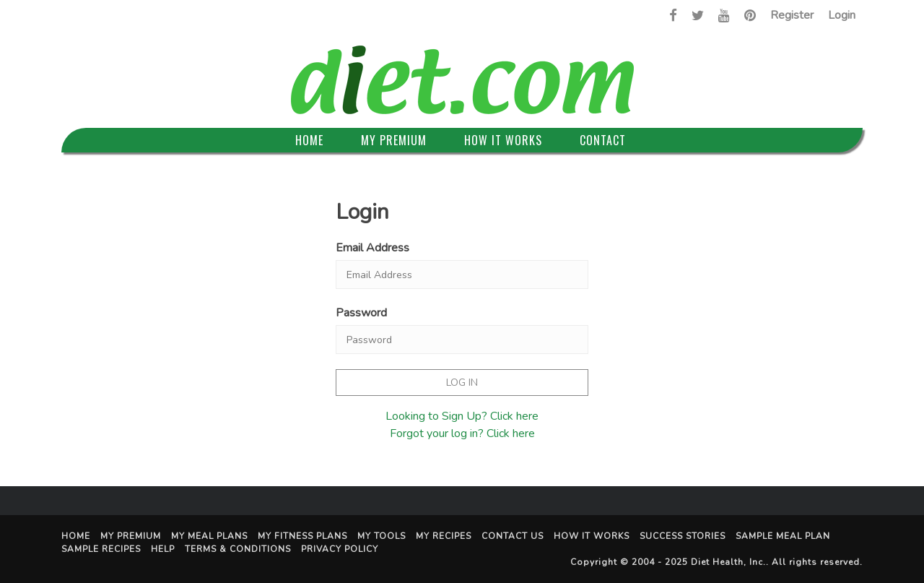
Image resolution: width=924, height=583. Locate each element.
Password (361, 313)
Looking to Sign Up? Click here (462, 416)
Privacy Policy (340, 549)
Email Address (372, 248)
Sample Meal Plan (783, 536)
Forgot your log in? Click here (462, 433)
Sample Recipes (101, 549)
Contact (603, 140)
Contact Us (513, 536)
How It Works (503, 140)
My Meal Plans (209, 536)
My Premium (394, 140)
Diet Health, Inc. (728, 562)
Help (163, 549)
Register (792, 15)
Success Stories (683, 536)
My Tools (382, 536)
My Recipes (444, 536)
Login (842, 15)
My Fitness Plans (302, 536)
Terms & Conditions (238, 549)
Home (309, 140)
